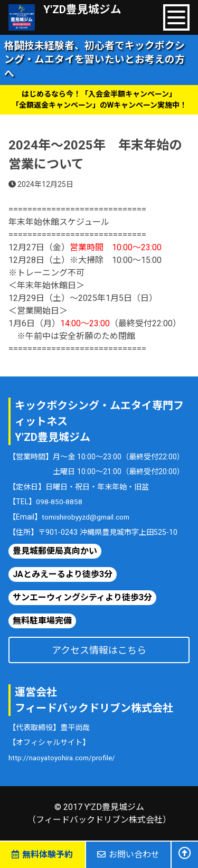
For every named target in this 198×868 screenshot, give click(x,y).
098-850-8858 (60, 502)
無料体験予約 (42, 855)
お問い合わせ (128, 855)
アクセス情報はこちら (99, 650)
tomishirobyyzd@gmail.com (89, 516)
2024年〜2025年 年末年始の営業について (95, 155)
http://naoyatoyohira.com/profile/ (66, 757)
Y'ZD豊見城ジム (86, 10)
